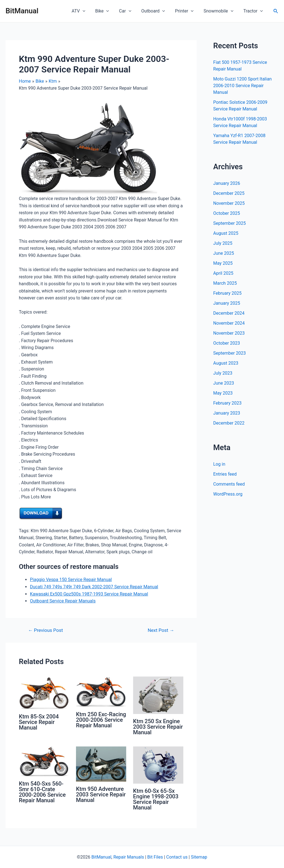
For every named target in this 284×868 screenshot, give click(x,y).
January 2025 (227, 303)
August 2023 (226, 363)
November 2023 (229, 333)
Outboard (157, 11)
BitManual (22, 11)
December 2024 (229, 313)
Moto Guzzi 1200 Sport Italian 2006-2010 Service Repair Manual (243, 86)
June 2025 (224, 253)
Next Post (161, 630)
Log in (219, 464)
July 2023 (223, 373)
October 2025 (227, 213)
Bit (150, 857)
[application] (90, 11)
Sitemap (199, 857)
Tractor (253, 11)
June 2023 (224, 383)
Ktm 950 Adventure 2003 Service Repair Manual (101, 794)
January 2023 (227, 413)
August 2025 (226, 233)
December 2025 (229, 193)
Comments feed (229, 484)
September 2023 (230, 353)
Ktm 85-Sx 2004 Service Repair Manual (39, 722)
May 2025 (223, 263)
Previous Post (45, 630)
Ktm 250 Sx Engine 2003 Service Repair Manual (158, 727)
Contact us (177, 857)
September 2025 (230, 223)
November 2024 (229, 323)
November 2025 (229, 203)
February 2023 (227, 403)
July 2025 (223, 243)
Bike (108, 11)
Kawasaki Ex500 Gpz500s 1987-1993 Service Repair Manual (89, 594)
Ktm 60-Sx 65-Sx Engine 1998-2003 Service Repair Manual (156, 799)
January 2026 (227, 183)
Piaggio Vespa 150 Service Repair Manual (71, 580)
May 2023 (223, 393)
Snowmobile (220, 11)
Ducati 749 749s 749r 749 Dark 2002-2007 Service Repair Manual (94, 587)
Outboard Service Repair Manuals (63, 601)
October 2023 (227, 343)
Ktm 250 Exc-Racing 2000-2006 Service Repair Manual (101, 720)
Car (130, 11)
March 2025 (225, 283)
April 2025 (223, 273)
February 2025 (227, 293)
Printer (187, 11)
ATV (86, 11)
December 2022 (229, 423)
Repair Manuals (129, 857)
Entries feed (225, 474)
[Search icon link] (276, 11)
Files (158, 857)
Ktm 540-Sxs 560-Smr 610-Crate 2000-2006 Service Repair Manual (42, 792)
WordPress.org (228, 494)
